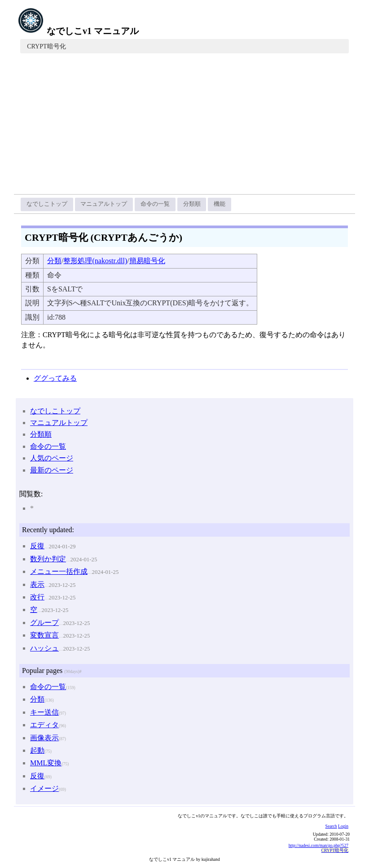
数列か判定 (48, 559)
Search (331, 826)
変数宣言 (44, 635)
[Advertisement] (184, 127)
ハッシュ (44, 648)
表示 (37, 584)
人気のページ (52, 458)
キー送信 (44, 712)
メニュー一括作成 (59, 571)
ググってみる (55, 378)
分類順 (192, 204)
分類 (54, 261)
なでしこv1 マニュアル (78, 31)
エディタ (44, 725)
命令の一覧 (155, 204)
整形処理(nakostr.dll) (95, 261)
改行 (37, 597)
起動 (37, 750)
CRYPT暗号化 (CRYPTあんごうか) (103, 237)
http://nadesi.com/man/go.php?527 (318, 845)
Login (343, 826)
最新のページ (52, 470)
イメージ (44, 788)
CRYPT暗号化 (46, 46)
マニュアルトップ (104, 204)
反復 (37, 546)
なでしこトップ (47, 204)
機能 (220, 204)
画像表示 (44, 738)
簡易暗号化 (147, 261)
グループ (44, 623)
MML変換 (46, 763)
